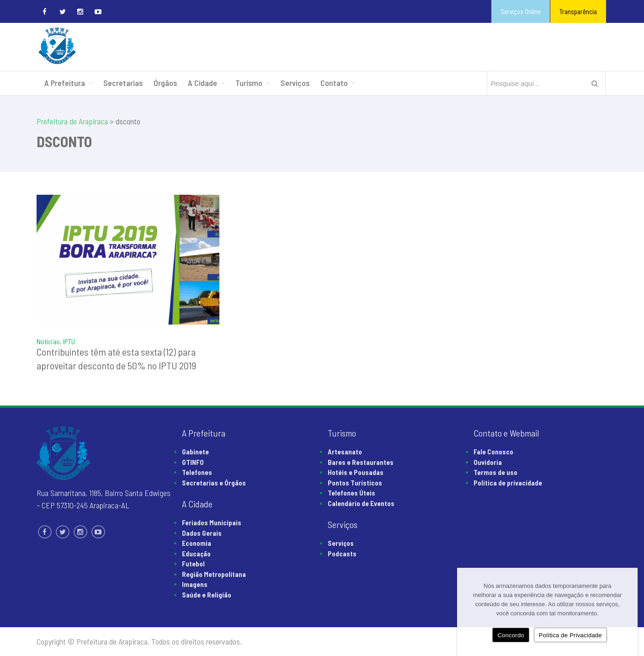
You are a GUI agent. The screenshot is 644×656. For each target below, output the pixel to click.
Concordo (511, 635)
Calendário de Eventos (361, 503)
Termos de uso (495, 472)
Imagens (195, 584)
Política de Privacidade (570, 635)
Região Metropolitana (214, 574)
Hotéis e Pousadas (356, 472)
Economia (197, 543)
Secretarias (123, 83)
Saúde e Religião (207, 595)
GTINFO (193, 462)
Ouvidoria (488, 462)
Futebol (193, 564)
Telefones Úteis (351, 493)
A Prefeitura (65, 83)
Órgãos (165, 83)
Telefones (197, 472)
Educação (196, 554)
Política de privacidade (508, 483)
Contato (334, 83)
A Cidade (202, 83)
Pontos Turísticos (355, 483)
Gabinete (195, 452)
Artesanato (345, 452)
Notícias (48, 341)
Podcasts (342, 554)
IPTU (69, 341)
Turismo (249, 83)
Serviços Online (521, 11)
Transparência (578, 11)
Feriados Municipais (212, 523)
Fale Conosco (493, 452)
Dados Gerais (202, 533)
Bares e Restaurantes (361, 462)
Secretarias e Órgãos (214, 483)
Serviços (295, 83)
